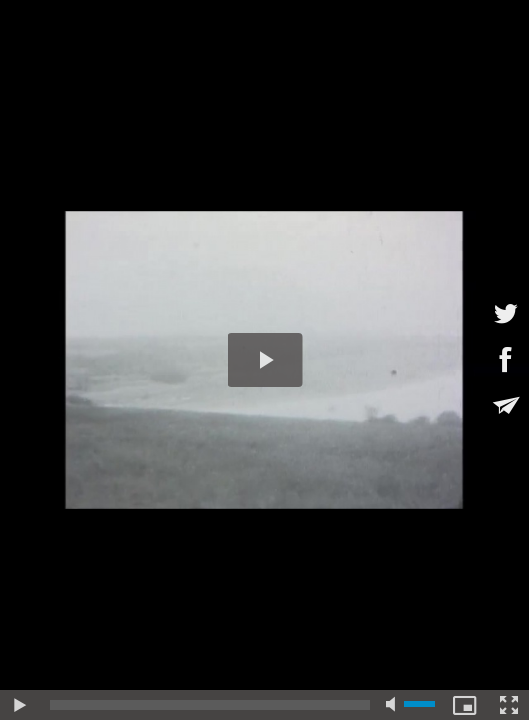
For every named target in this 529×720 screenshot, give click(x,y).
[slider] (210, 705)
